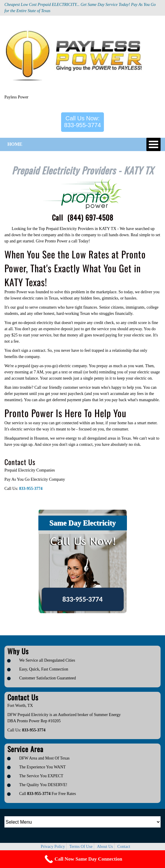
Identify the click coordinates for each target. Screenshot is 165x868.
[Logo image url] (77, 58)
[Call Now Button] (82, 859)
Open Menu (153, 144)
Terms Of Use (81, 847)
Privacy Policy (53, 847)
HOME (15, 144)
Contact (124, 847)
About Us (105, 847)
